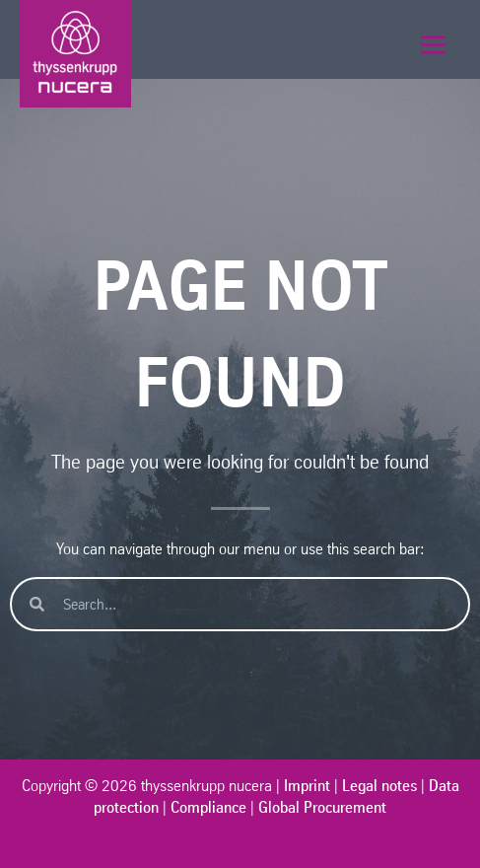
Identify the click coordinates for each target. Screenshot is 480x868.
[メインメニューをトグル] (433, 45)
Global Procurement (322, 807)
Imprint (307, 785)
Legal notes (379, 785)
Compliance (208, 807)
